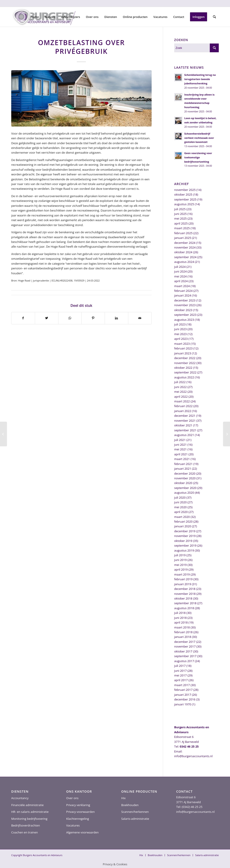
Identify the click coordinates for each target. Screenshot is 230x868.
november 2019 (185, 536)
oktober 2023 (183, 310)
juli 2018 (180, 613)
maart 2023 (182, 344)
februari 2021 (184, 464)
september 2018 (185, 603)
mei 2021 (181, 449)
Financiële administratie (27, 805)
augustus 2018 (184, 608)
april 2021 (181, 454)
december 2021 (185, 416)
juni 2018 (181, 618)
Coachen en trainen (24, 832)
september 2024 (185, 257)
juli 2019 (180, 555)
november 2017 (185, 646)
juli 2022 (180, 382)
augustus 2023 (184, 320)
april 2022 (181, 397)
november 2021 (185, 421)
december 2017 (185, 642)
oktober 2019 (183, 541)
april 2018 (181, 622)
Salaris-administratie (135, 819)
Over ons (72, 798)
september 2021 (185, 430)
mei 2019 (181, 565)
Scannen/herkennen (135, 812)
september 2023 (185, 315)
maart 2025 (182, 228)
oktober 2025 (183, 194)
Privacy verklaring (78, 805)
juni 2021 (181, 445)
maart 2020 (182, 517)
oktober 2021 (183, 425)
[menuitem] (35, 17)
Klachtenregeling (78, 819)
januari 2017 (183, 695)
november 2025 (185, 190)
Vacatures (73, 825)
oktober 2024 (183, 252)
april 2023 (181, 339)
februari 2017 (184, 690)
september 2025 (185, 199)
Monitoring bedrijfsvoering (29, 819)
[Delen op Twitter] (47, 318)
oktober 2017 (183, 651)
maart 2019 (182, 574)
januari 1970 (183, 704)
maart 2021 (182, 459)
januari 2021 (183, 469)
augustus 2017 (184, 661)
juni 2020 (181, 502)
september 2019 (185, 545)
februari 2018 (184, 632)
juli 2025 (180, 209)
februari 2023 (184, 348)
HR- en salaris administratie (30, 812)
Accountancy (20, 798)
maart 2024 (182, 286)
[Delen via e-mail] (140, 318)
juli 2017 (180, 666)
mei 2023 (181, 334)
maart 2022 (182, 401)
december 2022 (185, 358)
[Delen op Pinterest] (93, 318)
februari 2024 (184, 291)
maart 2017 (182, 685)
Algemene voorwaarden (82, 832)
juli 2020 (180, 497)
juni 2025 (181, 214)
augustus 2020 (184, 493)
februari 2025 (184, 233)
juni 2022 (181, 387)
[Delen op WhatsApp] (70, 318)
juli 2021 (180, 440)
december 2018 (185, 589)
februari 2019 (184, 579)
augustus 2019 (184, 550)
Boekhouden (130, 805)
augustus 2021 (184, 435)
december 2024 (185, 243)
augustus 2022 (184, 377)
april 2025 (181, 223)
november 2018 (185, 594)
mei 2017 (181, 675)
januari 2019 (183, 584)
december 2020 (185, 473)
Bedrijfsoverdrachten (26, 825)
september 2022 (185, 372)
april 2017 (181, 680)
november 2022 (185, 363)
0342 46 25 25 (189, 746)
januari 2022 (183, 411)
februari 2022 (184, 406)
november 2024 (185, 247)
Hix (124, 798)
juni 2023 (181, 329)
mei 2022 (181, 392)
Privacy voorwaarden (81, 812)
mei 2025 (181, 218)
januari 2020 (183, 526)
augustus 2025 (184, 204)
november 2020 (185, 478)
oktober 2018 (183, 598)
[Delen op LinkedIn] (116, 318)
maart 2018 (182, 627)
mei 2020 (181, 507)
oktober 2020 (183, 483)
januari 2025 (183, 238)
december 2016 (185, 699)
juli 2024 (180, 267)
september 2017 (185, 656)
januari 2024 (183, 295)
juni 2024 (181, 271)
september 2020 (185, 488)
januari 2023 (183, 353)
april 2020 (181, 512)
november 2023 (185, 305)
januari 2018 (183, 637)
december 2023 (185, 300)
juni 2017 (181, 671)
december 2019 (185, 531)
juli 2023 (180, 324)
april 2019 (181, 569)
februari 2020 (184, 521)
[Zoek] (214, 17)
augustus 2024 (184, 262)
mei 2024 (181, 276)
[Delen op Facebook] (23, 318)
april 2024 (181, 281)
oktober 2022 (183, 368)
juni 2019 (181, 560)
